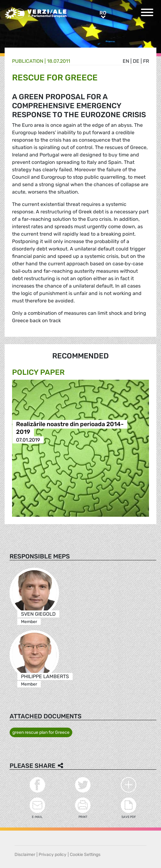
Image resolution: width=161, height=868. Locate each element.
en (126, 61)
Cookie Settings (85, 855)
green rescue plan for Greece (41, 732)
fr (146, 61)
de (136, 61)
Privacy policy (53, 855)
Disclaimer (25, 855)
